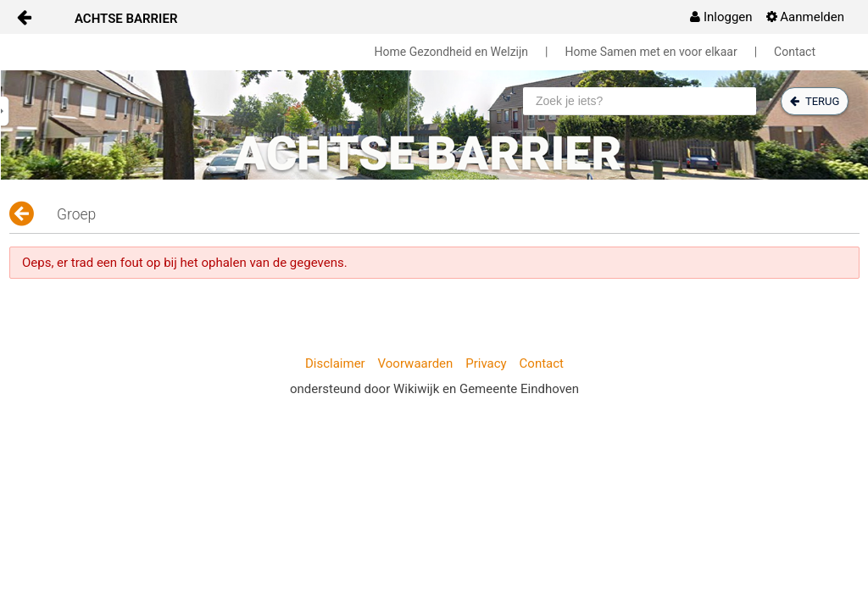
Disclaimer (335, 363)
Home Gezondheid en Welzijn (452, 52)
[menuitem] (721, 17)
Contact (795, 52)
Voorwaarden (416, 363)
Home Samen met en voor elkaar (651, 52)
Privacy (486, 363)
